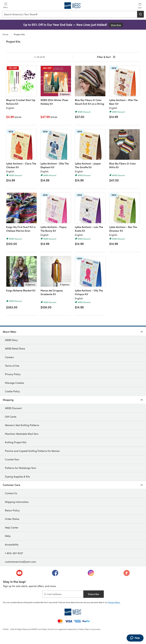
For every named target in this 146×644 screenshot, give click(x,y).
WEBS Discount (13, 408)
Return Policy (12, 510)
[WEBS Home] (73, 612)
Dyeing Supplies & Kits (17, 477)
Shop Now (117, 25)
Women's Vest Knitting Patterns (22, 425)
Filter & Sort (106, 57)
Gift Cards (11, 417)
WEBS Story (11, 340)
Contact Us (11, 493)
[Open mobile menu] (6, 6)
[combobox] (70, 14)
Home (6, 34)
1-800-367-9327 (14, 553)
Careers (9, 357)
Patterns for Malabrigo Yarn (21, 468)
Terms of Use (12, 366)
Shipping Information (17, 502)
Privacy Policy (13, 374)
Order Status (12, 519)
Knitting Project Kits (16, 442)
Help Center (12, 527)
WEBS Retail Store (15, 348)
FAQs (8, 536)
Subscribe (93, 594)
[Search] (140, 14)
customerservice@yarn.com (20, 562)
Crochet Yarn (12, 459)
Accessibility (12, 544)
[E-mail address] (63, 594)
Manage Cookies (14, 383)
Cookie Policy (12, 391)
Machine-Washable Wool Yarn (22, 434)
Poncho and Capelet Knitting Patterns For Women (32, 451)
